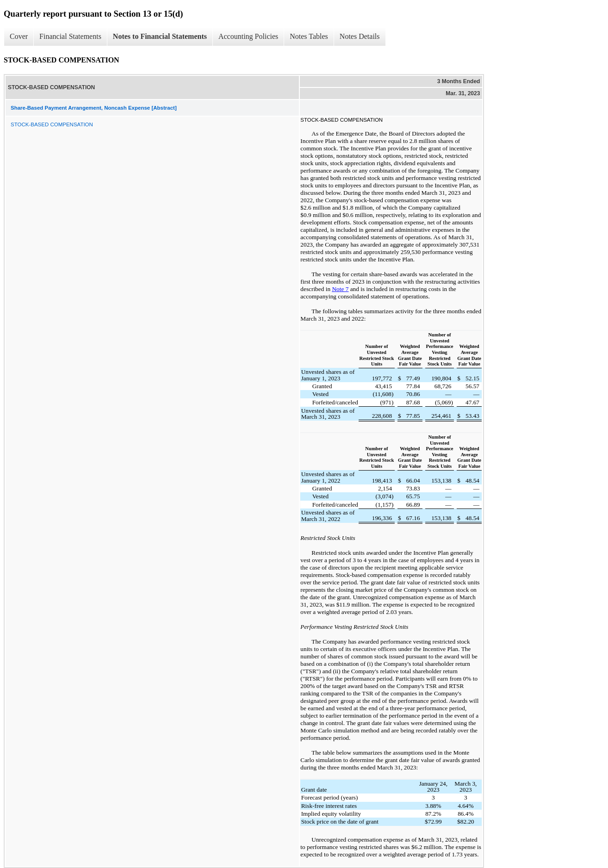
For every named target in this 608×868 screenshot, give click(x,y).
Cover (19, 36)
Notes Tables (309, 36)
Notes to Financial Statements (160, 36)
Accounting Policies (248, 36)
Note (338, 289)
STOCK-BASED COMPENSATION (52, 124)
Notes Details (360, 36)
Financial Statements (70, 36)
